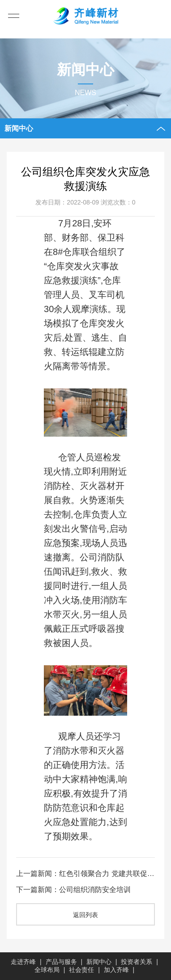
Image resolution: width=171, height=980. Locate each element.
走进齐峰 (23, 962)
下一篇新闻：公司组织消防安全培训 (73, 890)
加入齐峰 (116, 970)
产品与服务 (61, 962)
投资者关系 (137, 962)
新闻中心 (99, 962)
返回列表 (85, 915)
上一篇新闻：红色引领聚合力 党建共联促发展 (85, 874)
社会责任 (81, 970)
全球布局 (47, 970)
